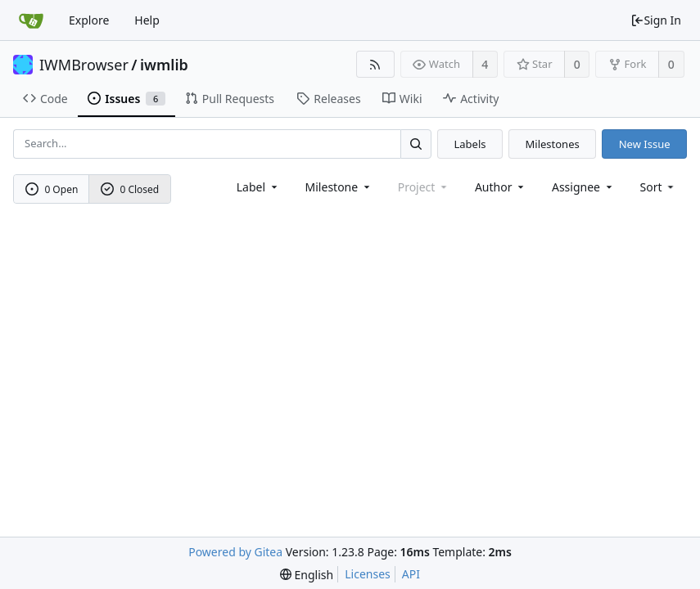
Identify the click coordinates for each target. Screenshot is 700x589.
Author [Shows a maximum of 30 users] (501, 187)
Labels (470, 144)
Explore (89, 20)
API (411, 574)
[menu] (659, 187)
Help (147, 20)
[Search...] (416, 144)
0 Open (52, 189)
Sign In (656, 20)
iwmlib (164, 65)
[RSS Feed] (375, 64)
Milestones (553, 144)
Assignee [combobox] (583, 187)
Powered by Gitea (235, 552)
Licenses (368, 574)
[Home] (31, 20)
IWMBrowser (84, 65)
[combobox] (258, 187)
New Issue (645, 144)
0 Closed (130, 189)
